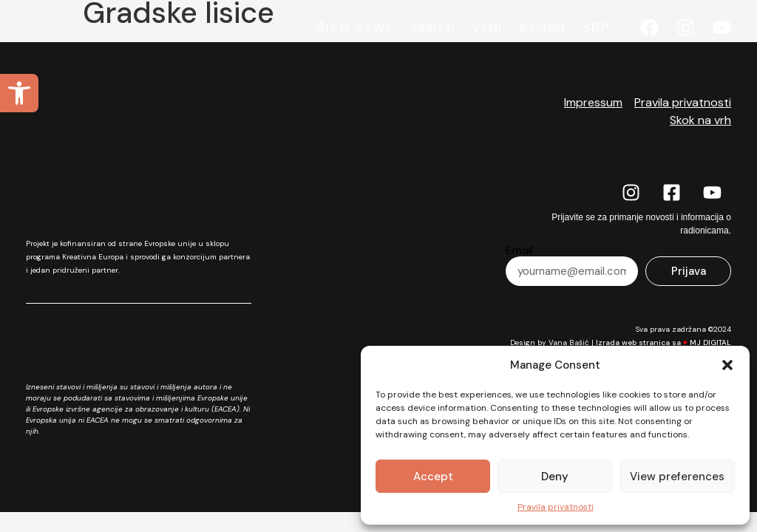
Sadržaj (432, 28)
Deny (555, 477)
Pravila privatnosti (556, 507)
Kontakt (542, 28)
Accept (433, 477)
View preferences (677, 477)
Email (519, 250)
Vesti (487, 28)
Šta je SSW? (354, 28)
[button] (19, 93)
